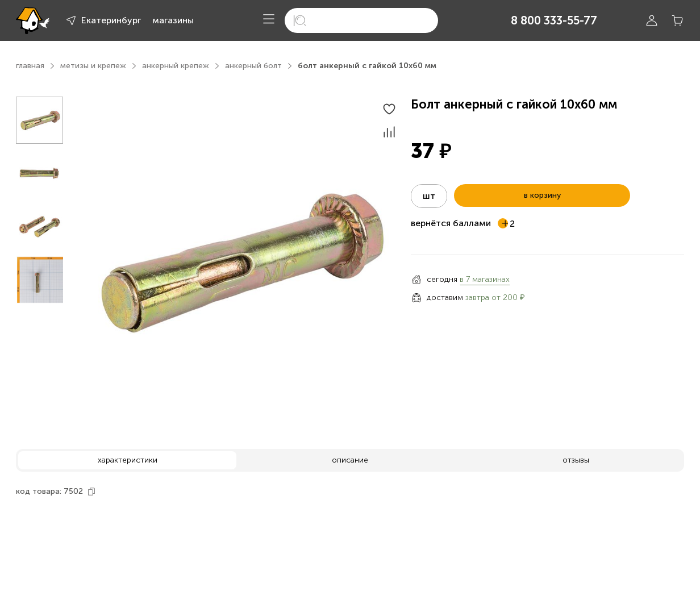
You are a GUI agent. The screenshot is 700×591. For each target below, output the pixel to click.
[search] (361, 20)
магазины (173, 20)
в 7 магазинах (485, 279)
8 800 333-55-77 (554, 20)
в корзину (542, 195)
